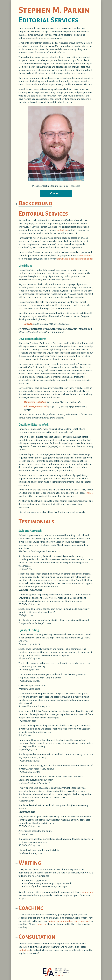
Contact (56, 193)
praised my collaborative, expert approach (69, 921)
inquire (90, 493)
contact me (62, 230)
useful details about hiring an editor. (75, 259)
